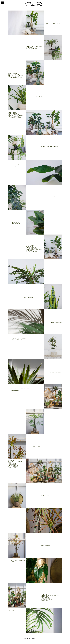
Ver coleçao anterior (28, 638)
